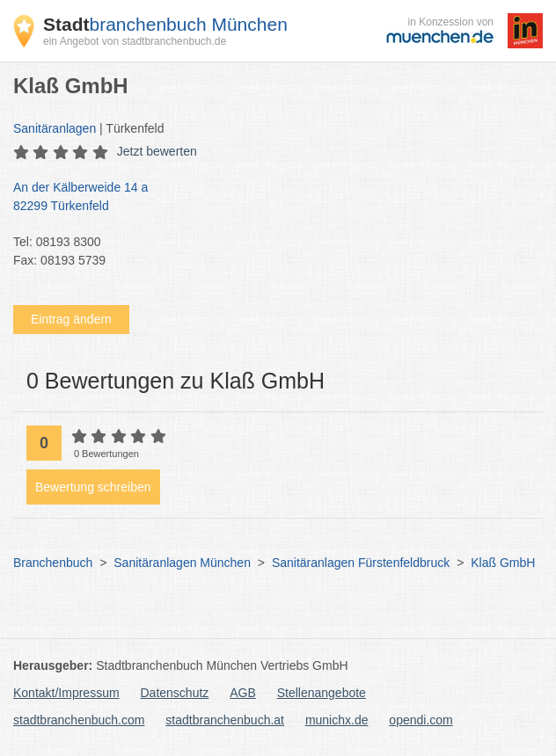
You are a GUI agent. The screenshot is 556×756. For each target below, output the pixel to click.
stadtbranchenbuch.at (225, 720)
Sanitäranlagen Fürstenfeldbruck (361, 563)
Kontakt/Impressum (66, 693)
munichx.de (337, 720)
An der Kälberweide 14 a (269, 198)
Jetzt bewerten (157, 151)
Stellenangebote (322, 693)
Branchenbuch (53, 563)
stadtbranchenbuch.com (79, 720)
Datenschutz (175, 693)
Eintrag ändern (71, 319)
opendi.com (421, 720)
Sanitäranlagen (55, 128)
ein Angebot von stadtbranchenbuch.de (135, 41)
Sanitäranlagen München (182, 563)
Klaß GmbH (503, 563)
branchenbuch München (165, 24)
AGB (243, 693)
